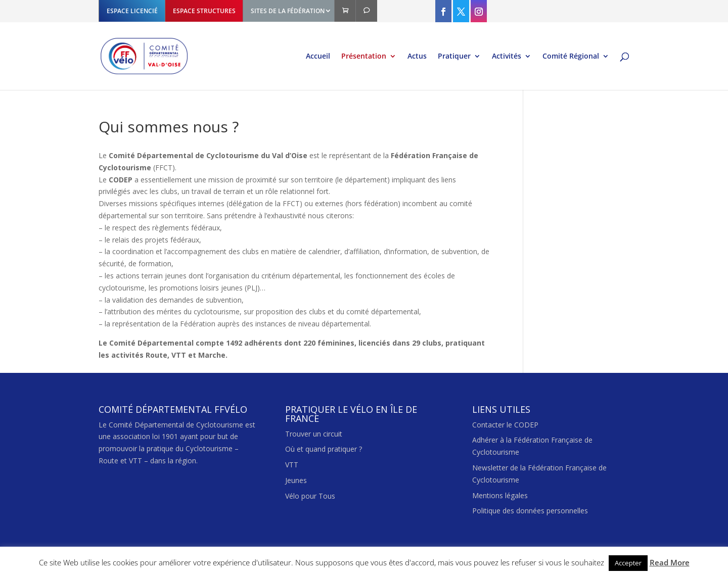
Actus (417, 57)
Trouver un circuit (314, 434)
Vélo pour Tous (310, 496)
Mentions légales (500, 495)
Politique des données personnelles (530, 511)
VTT (292, 465)
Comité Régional (571, 57)
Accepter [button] (628, 563)
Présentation (364, 57)
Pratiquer (454, 57)
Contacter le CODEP (505, 425)
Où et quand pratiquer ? (324, 449)
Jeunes (296, 480)
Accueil (318, 57)
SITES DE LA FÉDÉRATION (288, 11)
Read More (670, 562)
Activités (507, 57)
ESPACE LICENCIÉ (132, 11)
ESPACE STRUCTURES (204, 11)
